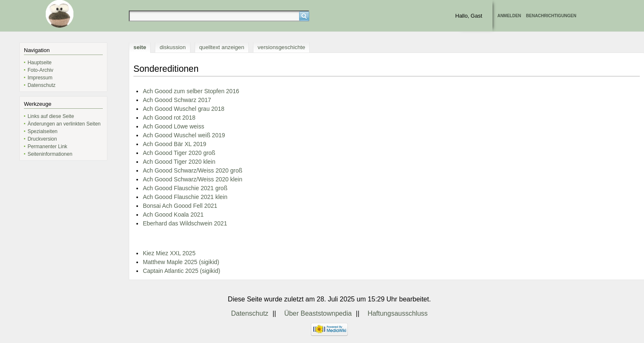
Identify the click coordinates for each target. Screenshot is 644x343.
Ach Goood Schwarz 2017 (177, 100)
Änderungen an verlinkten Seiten (64, 124)
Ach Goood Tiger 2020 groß (179, 153)
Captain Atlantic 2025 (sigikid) (181, 271)
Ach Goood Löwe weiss (173, 126)
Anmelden (509, 16)
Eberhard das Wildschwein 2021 (185, 223)
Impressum (40, 78)
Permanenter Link (48, 147)
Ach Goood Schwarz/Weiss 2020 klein (192, 179)
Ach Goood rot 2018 (169, 118)
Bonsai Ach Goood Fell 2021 (180, 206)
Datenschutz (42, 85)
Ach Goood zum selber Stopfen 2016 (191, 91)
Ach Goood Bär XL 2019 (174, 144)
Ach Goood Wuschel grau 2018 (183, 109)
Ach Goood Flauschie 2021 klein (185, 197)
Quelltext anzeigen (222, 47)
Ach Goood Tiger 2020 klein (179, 162)
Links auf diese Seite (51, 116)
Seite (140, 47)
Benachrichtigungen (551, 16)
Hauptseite (40, 63)
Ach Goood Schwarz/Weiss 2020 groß (192, 170)
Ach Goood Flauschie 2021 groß (185, 188)
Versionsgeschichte (281, 47)
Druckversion (42, 139)
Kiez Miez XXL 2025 (169, 253)
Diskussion (172, 47)
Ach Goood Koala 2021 (173, 215)
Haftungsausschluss (398, 313)
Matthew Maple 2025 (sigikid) (181, 262)
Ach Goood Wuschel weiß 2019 (184, 135)
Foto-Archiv (40, 70)
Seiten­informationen (50, 154)
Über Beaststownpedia (318, 313)
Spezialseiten (43, 131)
